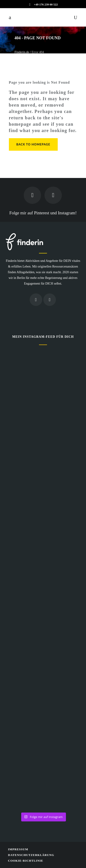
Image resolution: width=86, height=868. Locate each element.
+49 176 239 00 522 (46, 4)
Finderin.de (22, 52)
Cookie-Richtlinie (26, 861)
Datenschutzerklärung (31, 855)
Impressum (18, 849)
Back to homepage (33, 144)
